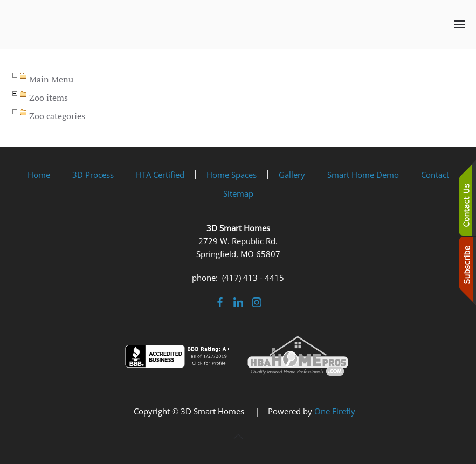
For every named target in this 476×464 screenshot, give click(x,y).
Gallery (292, 175)
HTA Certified (160, 175)
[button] (460, 24)
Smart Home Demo (363, 175)
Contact (435, 175)
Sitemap (238, 193)
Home (39, 175)
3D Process (93, 175)
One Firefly (335, 411)
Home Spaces (232, 175)
